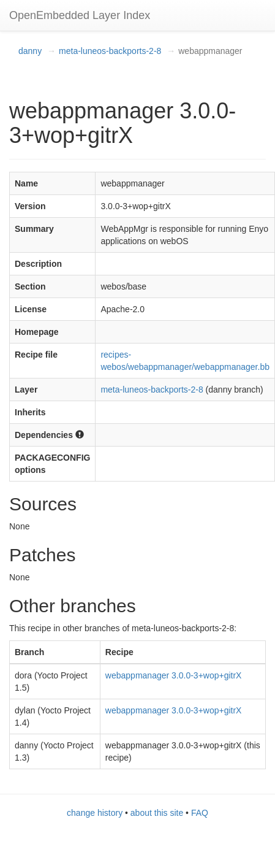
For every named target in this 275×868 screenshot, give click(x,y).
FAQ (200, 813)
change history (95, 813)
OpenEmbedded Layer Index (80, 15)
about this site (157, 813)
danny (30, 51)
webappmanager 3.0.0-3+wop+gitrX (174, 675)
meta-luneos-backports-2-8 (110, 51)
